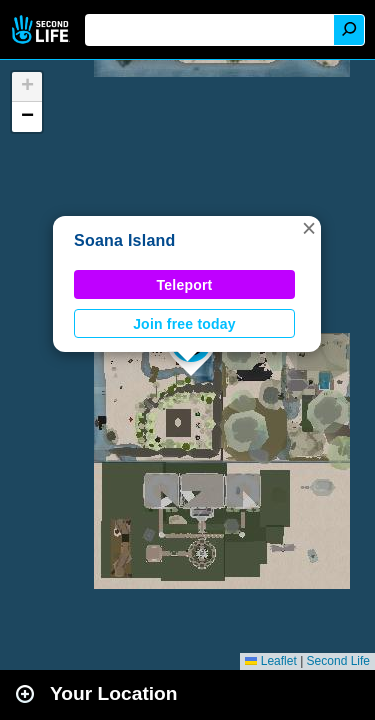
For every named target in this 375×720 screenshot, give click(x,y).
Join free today (184, 324)
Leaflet (270, 661)
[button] (309, 228)
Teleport (185, 285)
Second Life (42, 29)
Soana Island (125, 240)
